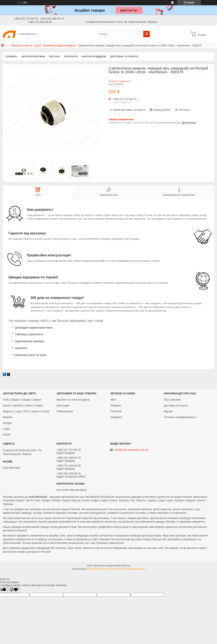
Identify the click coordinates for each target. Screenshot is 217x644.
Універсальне (65, 411)
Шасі (38, 45)
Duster (7, 435)
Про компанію (172, 400)
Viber (113, 400)
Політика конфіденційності (180, 417)
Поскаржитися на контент (102, 569)
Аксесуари (63, 405)
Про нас (55, 56)
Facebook (116, 411)
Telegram (116, 405)
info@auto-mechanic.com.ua (131, 450)
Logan (6, 429)
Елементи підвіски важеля (60, 45)
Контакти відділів (94, 56)
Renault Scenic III (22, 45)
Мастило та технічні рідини (73, 400)
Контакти (71, 56)
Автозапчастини (33, 56)
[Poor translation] (14, 590)
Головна (11, 56)
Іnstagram (116, 417)
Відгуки (168, 411)
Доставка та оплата (124, 56)
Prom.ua (126, 566)
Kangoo (7, 423)
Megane (8, 417)
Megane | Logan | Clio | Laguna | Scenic (26, 411)
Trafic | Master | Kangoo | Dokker (22, 400)
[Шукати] (147, 34)
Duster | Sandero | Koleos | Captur (23, 405)
